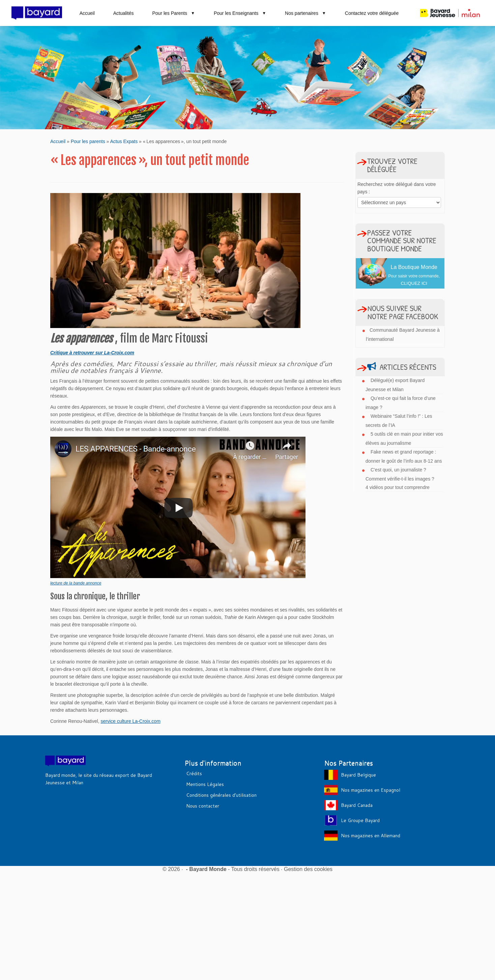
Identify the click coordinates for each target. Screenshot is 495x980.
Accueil (87, 13)
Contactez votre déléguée (372, 13)
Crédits (194, 773)
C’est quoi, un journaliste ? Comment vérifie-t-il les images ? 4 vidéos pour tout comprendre (400, 479)
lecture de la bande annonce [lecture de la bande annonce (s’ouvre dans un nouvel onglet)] (76, 583)
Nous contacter (203, 806)
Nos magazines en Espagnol (371, 790)
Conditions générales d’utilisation (221, 795)
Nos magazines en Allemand (371, 836)
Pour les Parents (173, 13)
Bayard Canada (357, 805)
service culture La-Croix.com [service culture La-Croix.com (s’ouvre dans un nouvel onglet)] (130, 721)
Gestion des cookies (308, 869)
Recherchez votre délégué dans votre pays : (397, 188)
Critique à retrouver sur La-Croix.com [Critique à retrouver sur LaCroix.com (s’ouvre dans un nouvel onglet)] (92, 353)
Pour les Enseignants (240, 13)
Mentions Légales (205, 784)
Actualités (124, 13)
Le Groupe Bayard (360, 820)
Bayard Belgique (358, 775)
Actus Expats (124, 141)
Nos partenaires (306, 13)
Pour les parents (88, 141)
